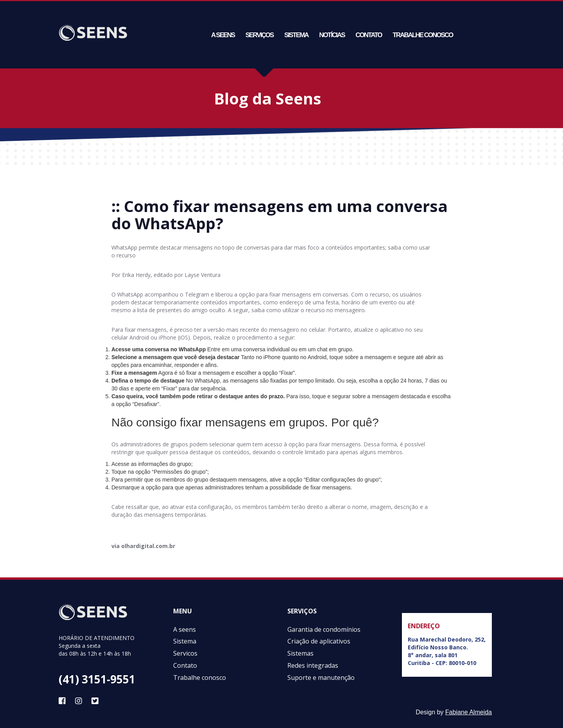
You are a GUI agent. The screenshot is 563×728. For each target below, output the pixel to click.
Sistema (296, 35)
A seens (223, 35)
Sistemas (300, 653)
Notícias (332, 35)
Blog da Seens (268, 98)
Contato (368, 35)
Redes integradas (313, 665)
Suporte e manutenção (321, 678)
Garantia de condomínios (324, 629)
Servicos (185, 653)
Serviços (260, 35)
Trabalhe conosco (423, 35)
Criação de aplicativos (319, 641)
